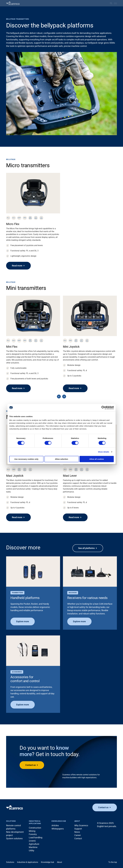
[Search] (111, 3)
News (77, 832)
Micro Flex (13, 224)
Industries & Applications (35, 822)
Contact (78, 838)
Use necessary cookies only (26, 459)
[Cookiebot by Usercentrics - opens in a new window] (103, 408)
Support (78, 829)
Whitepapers (58, 829)
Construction (35, 828)
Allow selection (61, 459)
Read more (17, 266)
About (77, 821)
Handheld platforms (25, 598)
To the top (113, 862)
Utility (32, 850)
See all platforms (86, 548)
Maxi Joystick (15, 476)
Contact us (31, 765)
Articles (55, 825)
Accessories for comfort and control (25, 679)
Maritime (33, 847)
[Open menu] (115, 3)
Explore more (23, 621)
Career (78, 835)
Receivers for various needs (87, 598)
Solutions (11, 821)
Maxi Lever (70, 476)
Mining (32, 831)
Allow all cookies (97, 459)
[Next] (64, 397)
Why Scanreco (81, 825)
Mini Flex (12, 347)
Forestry (33, 834)
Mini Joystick (71, 347)
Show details (104, 452)
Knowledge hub (59, 821)
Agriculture (34, 844)
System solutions (14, 838)
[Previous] (59, 397)
